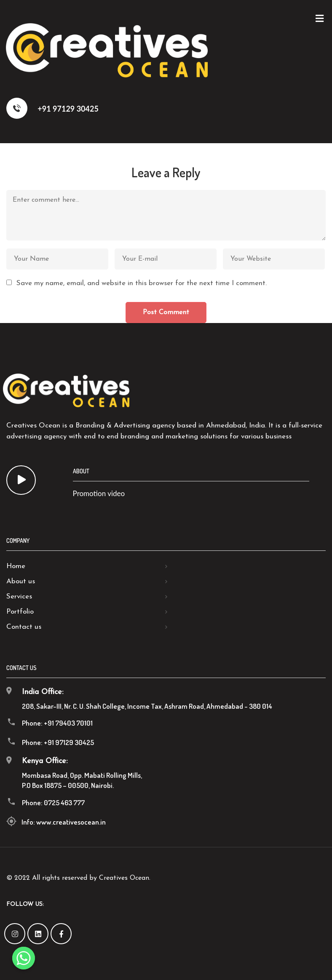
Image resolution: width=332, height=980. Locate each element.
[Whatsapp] (24, 958)
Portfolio (20, 612)
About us (21, 581)
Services (19, 597)
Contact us (24, 627)
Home (16, 566)
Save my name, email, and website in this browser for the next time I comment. (142, 283)
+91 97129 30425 (52, 108)
